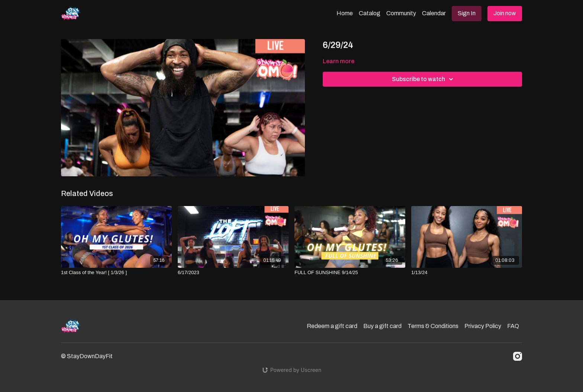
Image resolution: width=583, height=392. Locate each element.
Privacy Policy (483, 326)
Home (345, 13)
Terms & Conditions (433, 326)
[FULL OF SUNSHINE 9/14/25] (350, 273)
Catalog (370, 13)
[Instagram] (518, 356)
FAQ (513, 326)
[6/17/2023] (233, 273)
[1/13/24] (467, 273)
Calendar (434, 13)
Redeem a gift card (332, 326)
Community (401, 13)
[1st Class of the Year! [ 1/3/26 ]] (116, 273)
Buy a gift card (382, 326)
